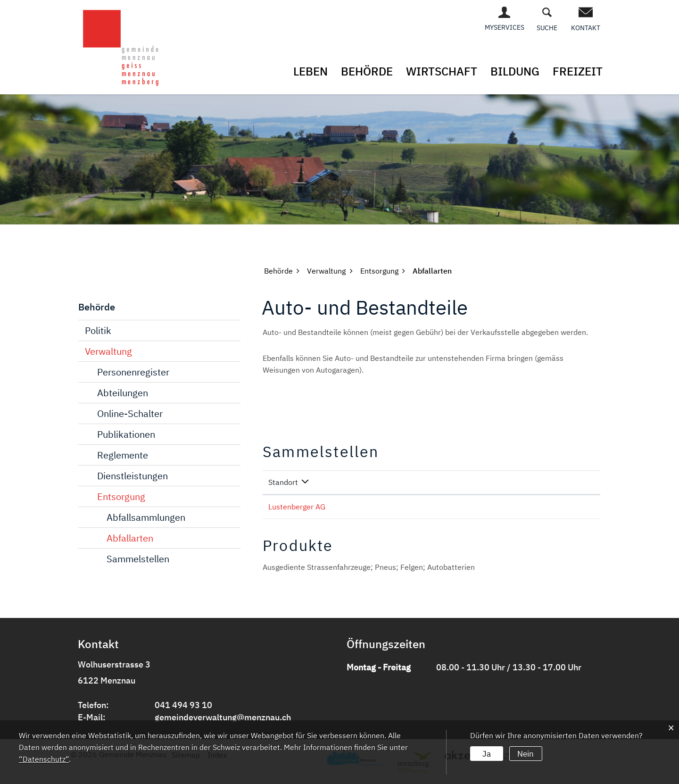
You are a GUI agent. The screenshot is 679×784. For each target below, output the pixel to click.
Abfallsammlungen (146, 517)
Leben (311, 71)
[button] (278, 270)
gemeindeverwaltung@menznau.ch (223, 717)
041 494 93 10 (183, 705)
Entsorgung (121, 496)
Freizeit (578, 71)
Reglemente (123, 455)
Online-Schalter (130, 413)
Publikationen (126, 434)
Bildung (515, 71)
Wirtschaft (442, 71)
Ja (486, 753)
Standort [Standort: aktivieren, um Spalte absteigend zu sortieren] (283, 482)
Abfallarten (130, 538)
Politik (98, 330)
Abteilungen (123, 392)
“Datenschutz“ (44, 759)
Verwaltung (108, 351)
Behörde (367, 71)
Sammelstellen (138, 558)
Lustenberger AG (297, 506)
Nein (525, 753)
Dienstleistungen (132, 475)
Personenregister (133, 371)
